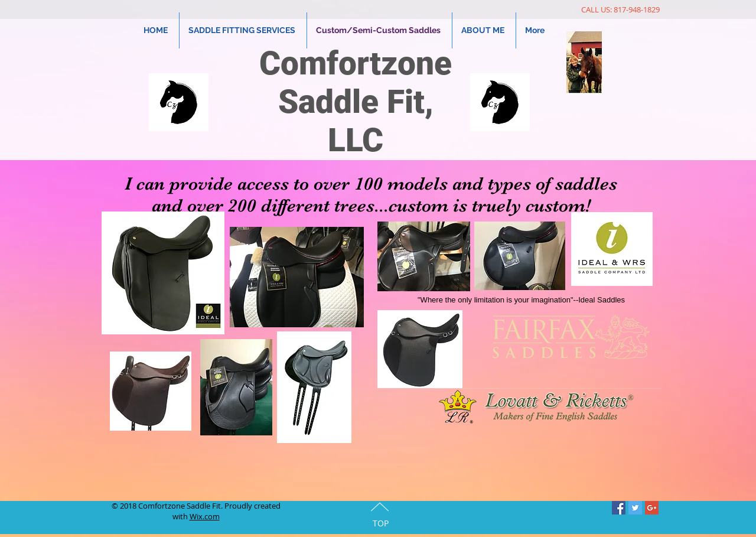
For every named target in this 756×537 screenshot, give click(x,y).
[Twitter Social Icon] (635, 508)
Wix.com (205, 516)
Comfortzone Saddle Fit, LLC (356, 102)
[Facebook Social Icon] (619, 508)
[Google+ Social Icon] (652, 508)
